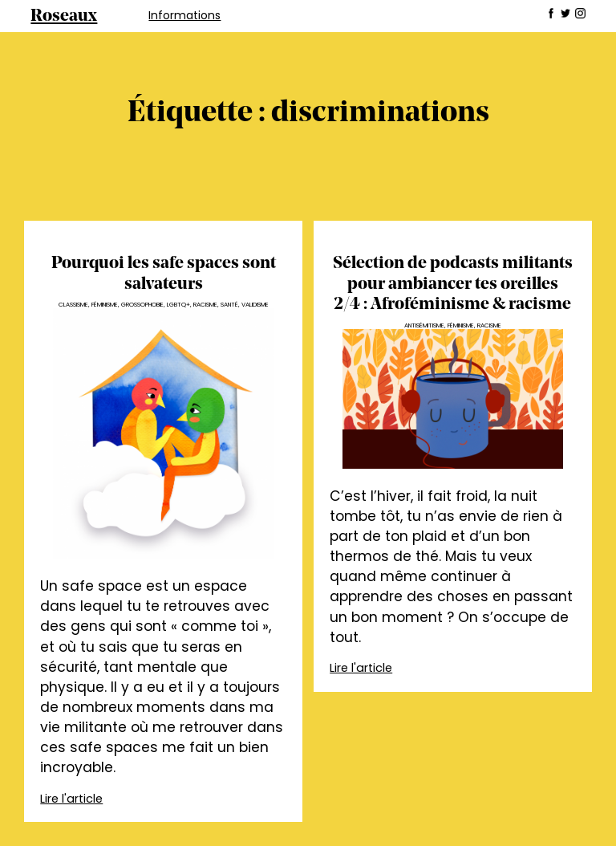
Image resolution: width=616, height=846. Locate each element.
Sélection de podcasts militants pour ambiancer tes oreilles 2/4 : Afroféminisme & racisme (453, 284)
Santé (229, 305)
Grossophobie (142, 305)
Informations (184, 15)
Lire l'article (71, 799)
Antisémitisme (424, 325)
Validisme (255, 305)
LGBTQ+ (178, 305)
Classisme (73, 305)
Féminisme (105, 305)
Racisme (205, 305)
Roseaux (64, 16)
